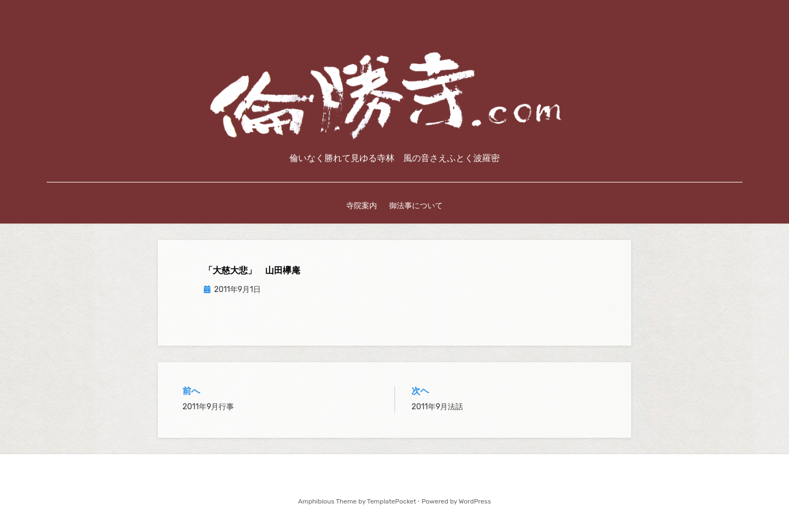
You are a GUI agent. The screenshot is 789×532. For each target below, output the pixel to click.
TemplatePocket (392, 501)
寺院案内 (362, 205)
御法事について (416, 205)
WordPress (475, 501)
